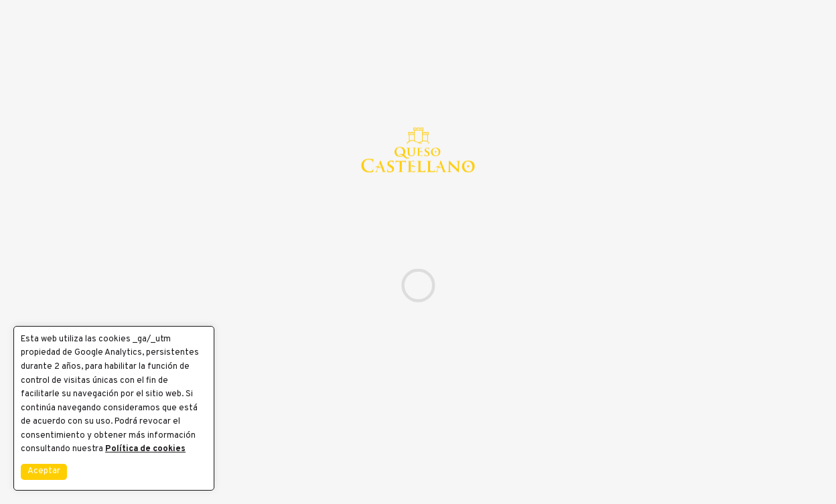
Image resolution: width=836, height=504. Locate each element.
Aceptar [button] (44, 471)
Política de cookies (145, 449)
